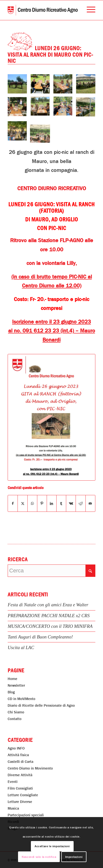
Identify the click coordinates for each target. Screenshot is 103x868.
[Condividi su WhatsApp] (32, 503)
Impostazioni (74, 857)
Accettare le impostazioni (52, 846)
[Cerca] (51, 571)
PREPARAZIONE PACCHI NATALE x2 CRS (49, 616)
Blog (11, 692)
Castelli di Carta (21, 762)
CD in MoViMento (21, 699)
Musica (13, 808)
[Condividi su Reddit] (81, 503)
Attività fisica (18, 755)
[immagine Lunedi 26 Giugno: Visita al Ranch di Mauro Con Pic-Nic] (19, 86)
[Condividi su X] (22, 503)
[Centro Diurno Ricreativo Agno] (43, 10)
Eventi (13, 782)
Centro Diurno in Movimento (30, 768)
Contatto (15, 719)
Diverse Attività (20, 775)
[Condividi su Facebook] (13, 503)
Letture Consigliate (23, 795)
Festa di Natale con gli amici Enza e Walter (48, 605)
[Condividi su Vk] (71, 503)
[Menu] (89, 10)
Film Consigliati (20, 788)
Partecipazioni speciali (26, 815)
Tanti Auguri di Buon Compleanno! (40, 637)
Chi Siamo (16, 712)
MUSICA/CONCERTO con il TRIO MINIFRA (50, 626)
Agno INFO (16, 748)
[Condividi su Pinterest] (42, 503)
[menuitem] (89, 10)
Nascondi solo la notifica (39, 857)
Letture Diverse (20, 802)
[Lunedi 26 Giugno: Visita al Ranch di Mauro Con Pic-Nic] (51, 417)
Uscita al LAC (21, 647)
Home (12, 679)
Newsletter (16, 685)
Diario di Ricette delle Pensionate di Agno (41, 705)
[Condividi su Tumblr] (61, 503)
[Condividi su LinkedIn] (52, 503)
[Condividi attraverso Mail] (90, 503)
